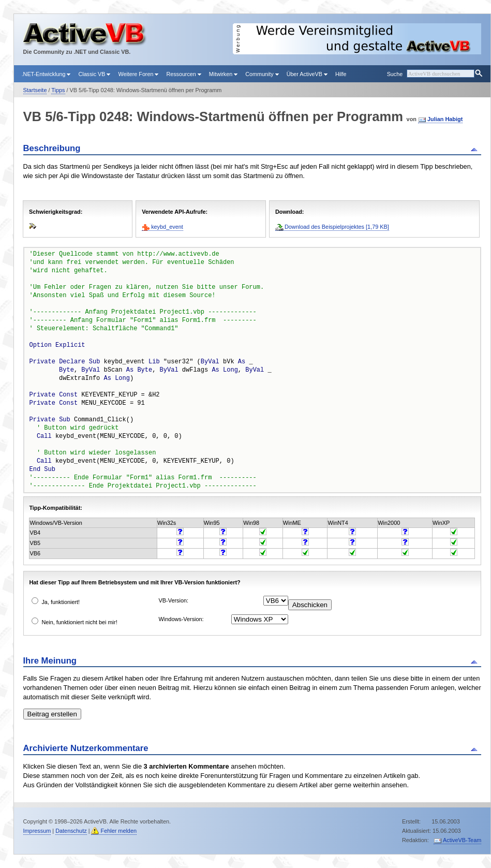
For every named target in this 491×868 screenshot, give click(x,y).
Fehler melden (118, 831)
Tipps (58, 90)
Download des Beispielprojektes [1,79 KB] (337, 227)
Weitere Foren (138, 74)
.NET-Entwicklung (46, 74)
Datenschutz (71, 831)
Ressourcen (183, 74)
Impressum (37, 831)
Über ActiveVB (307, 74)
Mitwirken (223, 74)
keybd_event (167, 227)
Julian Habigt (445, 119)
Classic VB (94, 74)
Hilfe (341, 74)
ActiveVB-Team (462, 840)
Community (262, 74)
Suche (395, 74)
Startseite (35, 90)
